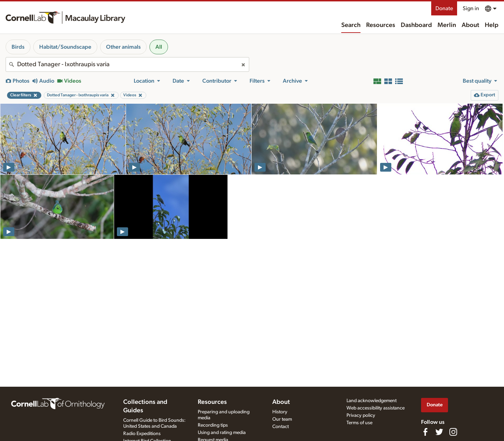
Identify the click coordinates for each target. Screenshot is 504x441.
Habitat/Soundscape (65, 47)
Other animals (123, 47)
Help (492, 25)
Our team (282, 419)
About (470, 25)
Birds (18, 47)
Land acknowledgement (372, 401)
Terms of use (359, 423)
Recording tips (213, 425)
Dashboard (416, 25)
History (280, 412)
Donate (444, 8)
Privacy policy (361, 415)
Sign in (471, 8)
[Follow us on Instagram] (453, 432)
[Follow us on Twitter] (439, 432)
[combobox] (127, 64)
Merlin (447, 25)
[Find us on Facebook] (425, 432)
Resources (381, 25)
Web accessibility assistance (376, 408)
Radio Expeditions (142, 434)
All (159, 47)
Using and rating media (222, 433)
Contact (281, 427)
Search (351, 25)
